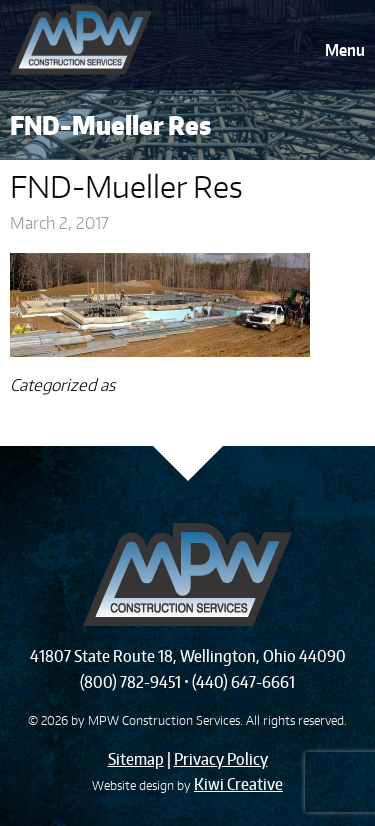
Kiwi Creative (238, 784)
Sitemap (136, 759)
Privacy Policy (221, 759)
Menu (345, 50)
